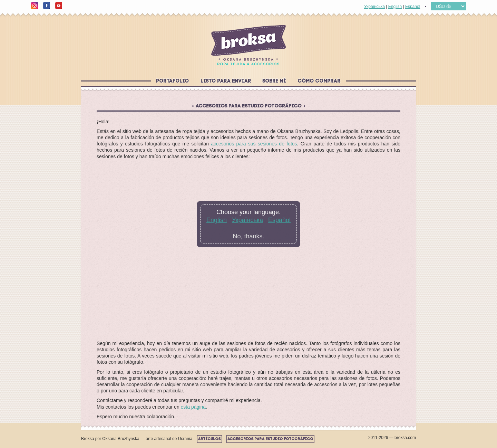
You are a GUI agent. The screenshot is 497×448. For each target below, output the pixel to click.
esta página (193, 407)
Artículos (209, 439)
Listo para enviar (226, 81)
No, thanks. (248, 236)
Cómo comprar (319, 81)
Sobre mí (274, 81)
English (395, 7)
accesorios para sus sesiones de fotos (254, 144)
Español (413, 7)
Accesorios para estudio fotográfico (270, 439)
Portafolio (173, 81)
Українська (374, 7)
